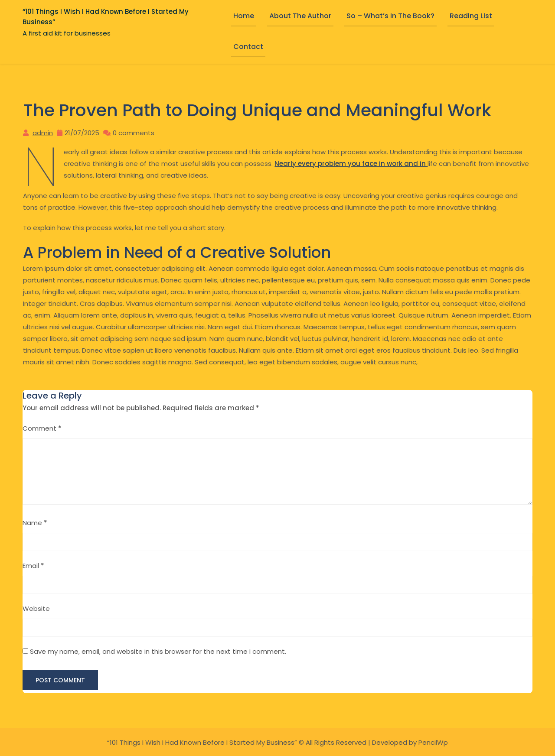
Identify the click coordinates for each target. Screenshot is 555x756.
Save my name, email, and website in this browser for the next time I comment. (158, 651)
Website (36, 608)
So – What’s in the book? (390, 16)
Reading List (471, 16)
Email (33, 565)
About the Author (300, 16)
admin (42, 132)
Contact (248, 47)
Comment (42, 427)
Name (35, 522)
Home (244, 16)
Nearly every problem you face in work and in (351, 163)
